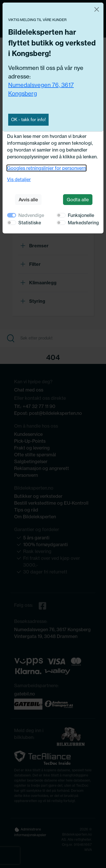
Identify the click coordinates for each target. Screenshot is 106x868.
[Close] (97, 9)
